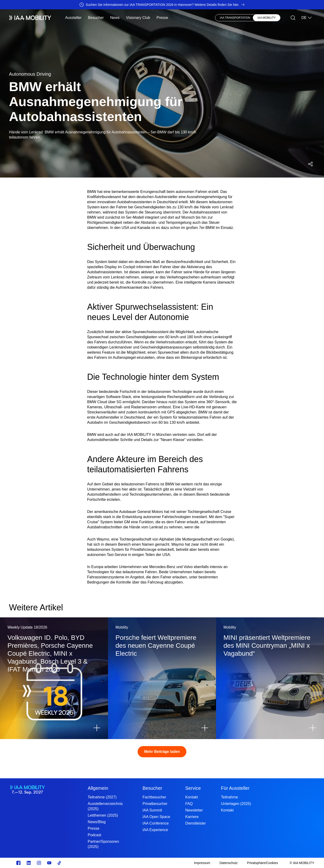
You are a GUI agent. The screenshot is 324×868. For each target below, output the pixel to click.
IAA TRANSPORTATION (235, 18)
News (115, 18)
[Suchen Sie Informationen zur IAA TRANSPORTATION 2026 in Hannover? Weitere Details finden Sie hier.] (162, 5)
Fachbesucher (154, 797)
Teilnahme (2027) (102, 797)
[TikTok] (59, 863)
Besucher (96, 18)
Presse (162, 18)
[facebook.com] (18, 863)
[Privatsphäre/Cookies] (263, 863)
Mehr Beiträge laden (162, 752)
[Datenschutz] (229, 863)
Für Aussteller (235, 788)
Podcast (94, 835)
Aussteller (73, 18)
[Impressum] (202, 863)
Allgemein (98, 788)
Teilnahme (229, 797)
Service (193, 788)
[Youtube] (49, 863)
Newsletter (194, 810)
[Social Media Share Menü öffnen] (310, 164)
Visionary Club (138, 18)
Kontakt (192, 797)
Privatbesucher (155, 804)
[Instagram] (39, 863)
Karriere (192, 817)
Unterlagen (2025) (236, 804)
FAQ (189, 804)
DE (307, 18)
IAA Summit (152, 810)
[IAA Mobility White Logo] (30, 18)
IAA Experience (155, 830)
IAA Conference (156, 823)
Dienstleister (195, 823)
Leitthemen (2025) (103, 815)
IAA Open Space (156, 817)
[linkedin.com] (29, 863)
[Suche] (293, 18)
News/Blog (97, 822)
